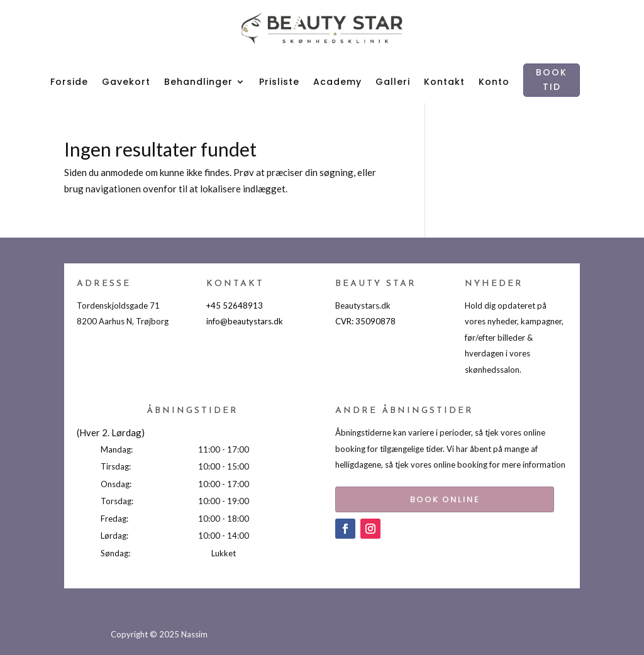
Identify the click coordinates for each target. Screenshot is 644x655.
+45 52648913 (235, 305)
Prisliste (279, 82)
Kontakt (444, 82)
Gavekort (126, 82)
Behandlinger (198, 82)
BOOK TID (552, 80)
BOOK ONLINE (428, 497)
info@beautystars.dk (245, 321)
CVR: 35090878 (365, 321)
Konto (494, 82)
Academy (337, 82)
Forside (69, 82)
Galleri (393, 82)
